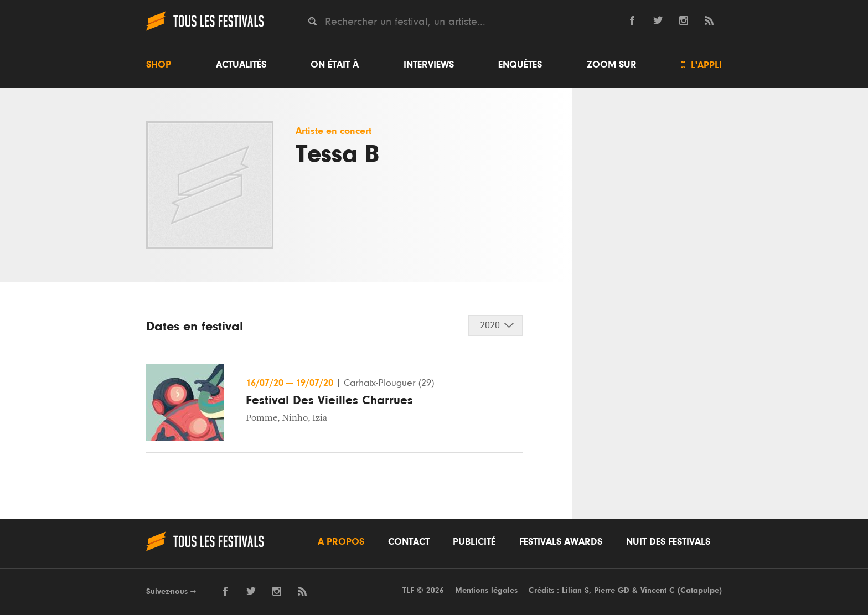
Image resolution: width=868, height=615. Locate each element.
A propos (341, 542)
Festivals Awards (561, 542)
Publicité (474, 542)
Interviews (429, 65)
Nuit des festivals (668, 542)
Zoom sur (612, 65)
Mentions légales (486, 590)
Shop (159, 65)
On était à (335, 65)
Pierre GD (612, 590)
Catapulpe (700, 590)
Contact (409, 542)
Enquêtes (520, 65)
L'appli (701, 65)
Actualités (241, 65)
